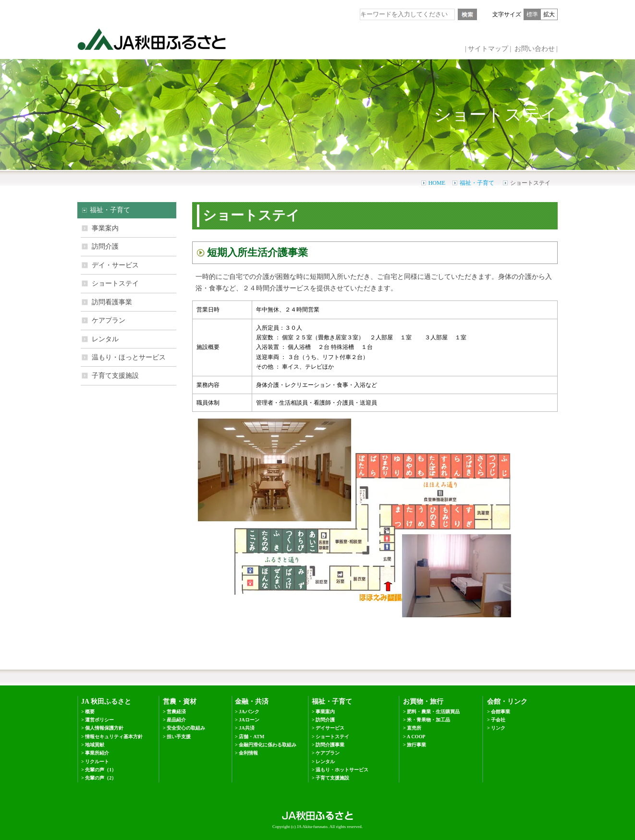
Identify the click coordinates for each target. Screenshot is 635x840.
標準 (532, 14)
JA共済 (246, 728)
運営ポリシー (99, 720)
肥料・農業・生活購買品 (433, 712)
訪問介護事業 (330, 745)
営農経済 (176, 712)
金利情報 (248, 753)
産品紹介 (176, 720)
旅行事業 (416, 745)
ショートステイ (115, 283)
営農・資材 (180, 702)
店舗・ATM (251, 737)
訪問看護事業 (112, 302)
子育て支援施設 (115, 376)
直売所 (414, 728)
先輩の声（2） (101, 778)
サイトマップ (488, 49)
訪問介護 (105, 246)
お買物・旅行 (423, 702)
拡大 (549, 14)
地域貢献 (95, 745)
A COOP (416, 737)
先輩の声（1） (101, 770)
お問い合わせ (535, 49)
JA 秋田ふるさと (106, 702)
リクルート (97, 762)
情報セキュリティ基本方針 (114, 737)
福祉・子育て (477, 183)
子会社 (498, 720)
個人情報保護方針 (104, 728)
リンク (498, 728)
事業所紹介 (97, 753)
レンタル (105, 339)
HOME (437, 183)
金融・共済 (252, 702)
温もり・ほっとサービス (129, 357)
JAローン (249, 720)
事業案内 (105, 228)
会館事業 (501, 712)
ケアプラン (109, 320)
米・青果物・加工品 (428, 720)
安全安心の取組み (186, 728)
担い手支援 (179, 737)
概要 (90, 712)
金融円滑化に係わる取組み (268, 745)
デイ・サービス (115, 265)
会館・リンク (507, 702)
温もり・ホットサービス (342, 770)
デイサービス (330, 728)
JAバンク (249, 712)
